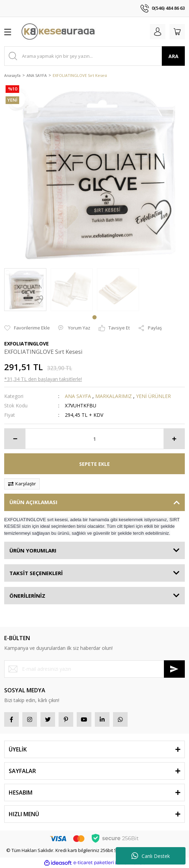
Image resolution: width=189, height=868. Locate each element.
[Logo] (58, 32)
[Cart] (177, 32)
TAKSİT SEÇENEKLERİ (36, 573)
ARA (173, 56)
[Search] (94, 56)
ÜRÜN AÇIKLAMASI (33, 502)
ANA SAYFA (78, 396)
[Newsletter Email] (94, 669)
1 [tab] (94, 317)
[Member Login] (158, 32)
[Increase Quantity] (174, 439)
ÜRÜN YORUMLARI (33, 550)
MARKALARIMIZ (114, 396)
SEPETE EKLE (94, 464)
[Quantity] (94, 439)
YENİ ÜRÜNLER (153, 396)
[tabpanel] (25, 290)
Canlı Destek (151, 856)
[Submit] (174, 669)
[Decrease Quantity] (15, 439)
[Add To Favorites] (27, 328)
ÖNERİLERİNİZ (27, 596)
